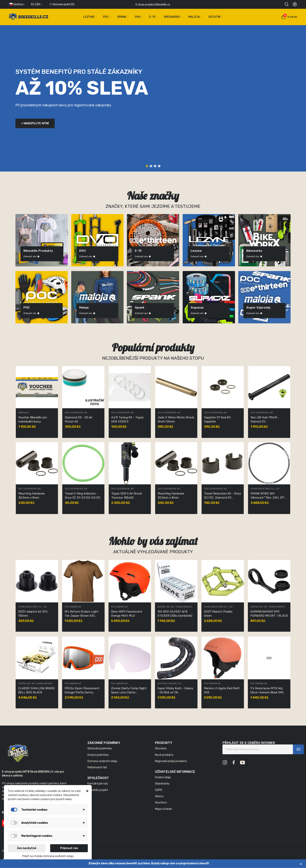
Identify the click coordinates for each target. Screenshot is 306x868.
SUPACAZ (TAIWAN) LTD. (170, 684)
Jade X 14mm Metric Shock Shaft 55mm (176, 419)
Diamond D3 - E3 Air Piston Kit (79, 419)
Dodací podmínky (98, 755)
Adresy (159, 796)
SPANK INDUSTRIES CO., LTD (265, 489)
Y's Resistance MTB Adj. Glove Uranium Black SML (267, 690)
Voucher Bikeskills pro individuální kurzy (33, 419)
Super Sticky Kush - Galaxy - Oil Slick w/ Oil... (175, 690)
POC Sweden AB (73, 607)
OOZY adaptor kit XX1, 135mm (33, 614)
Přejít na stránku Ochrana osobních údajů (48, 856)
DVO (82, 251)
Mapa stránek (163, 809)
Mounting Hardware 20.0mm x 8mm (171, 496)
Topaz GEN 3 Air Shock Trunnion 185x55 (127, 496)
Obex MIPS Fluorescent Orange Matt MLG (127, 614)
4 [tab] (159, 166)
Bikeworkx (254, 251)
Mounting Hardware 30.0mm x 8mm (32, 496)
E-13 (138, 251)
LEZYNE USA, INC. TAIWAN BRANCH (35, 684)
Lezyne (196, 251)
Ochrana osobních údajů (102, 761)
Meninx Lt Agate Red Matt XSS (222, 690)
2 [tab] (151, 166)
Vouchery (161, 803)
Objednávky (162, 784)
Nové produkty (164, 755)
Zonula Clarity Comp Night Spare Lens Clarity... (129, 690)
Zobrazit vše (31, 257)
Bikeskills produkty (38, 251)
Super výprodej (258, 307)
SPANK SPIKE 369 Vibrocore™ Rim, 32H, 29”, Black (268, 496)
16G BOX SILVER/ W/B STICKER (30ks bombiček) (175, 614)
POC (27, 307)
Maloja (84, 307)
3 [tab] (155, 166)
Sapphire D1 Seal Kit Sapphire (217, 419)
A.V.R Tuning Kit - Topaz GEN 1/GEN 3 (127, 419)
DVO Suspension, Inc (76, 413)
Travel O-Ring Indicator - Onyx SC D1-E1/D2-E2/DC (83, 496)
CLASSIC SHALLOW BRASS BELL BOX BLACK (36, 690)
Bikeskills (24, 413)
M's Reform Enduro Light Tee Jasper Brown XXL (81, 614)
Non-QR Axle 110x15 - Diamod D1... (265, 419)
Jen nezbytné (27, 848)
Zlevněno (161, 748)
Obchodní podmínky (100, 748)
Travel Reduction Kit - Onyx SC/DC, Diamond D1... (223, 496)
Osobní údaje (163, 777)
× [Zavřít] (301, 864)
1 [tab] (147, 166)
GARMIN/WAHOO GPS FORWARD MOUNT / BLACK (269, 614)
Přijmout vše (69, 848)
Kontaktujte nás (98, 784)
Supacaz (197, 307)
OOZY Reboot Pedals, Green (218, 614)
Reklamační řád (97, 767)
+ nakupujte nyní (35, 123)
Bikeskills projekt (98, 790)
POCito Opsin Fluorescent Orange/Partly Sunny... (82, 690)
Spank (140, 307)
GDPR (159, 790)
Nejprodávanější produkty (171, 761)
